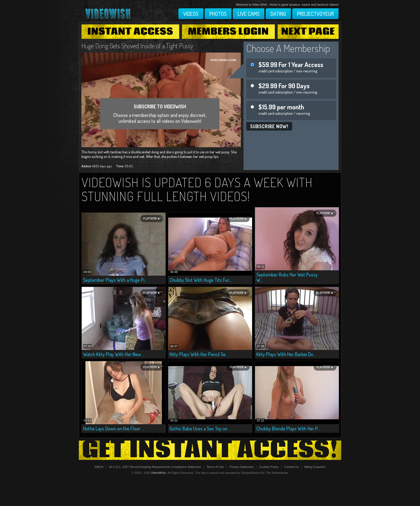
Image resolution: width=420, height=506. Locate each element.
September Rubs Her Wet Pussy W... (287, 277)
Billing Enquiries (315, 467)
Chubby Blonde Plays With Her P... (288, 429)
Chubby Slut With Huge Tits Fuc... (201, 280)
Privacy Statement (241, 467)
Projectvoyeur (315, 14)
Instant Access (130, 32)
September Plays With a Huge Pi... (115, 280)
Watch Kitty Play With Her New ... (114, 354)
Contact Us (291, 467)
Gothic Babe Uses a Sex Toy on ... (200, 429)
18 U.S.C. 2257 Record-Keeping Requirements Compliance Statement (155, 467)
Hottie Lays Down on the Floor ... (113, 429)
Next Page (308, 32)
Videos (191, 14)
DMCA (99, 467)
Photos (218, 14)
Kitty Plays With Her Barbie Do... (286, 354)
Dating (278, 14)
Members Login (228, 32)
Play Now (150, 219)
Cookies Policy (269, 467)
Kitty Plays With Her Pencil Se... (199, 354)
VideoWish (159, 473)
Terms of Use (215, 467)
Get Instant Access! (210, 450)
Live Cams (249, 14)
